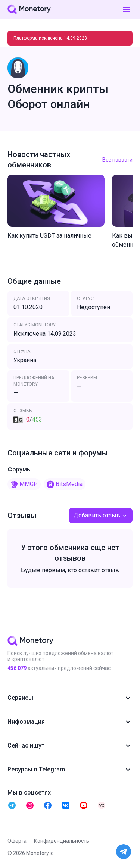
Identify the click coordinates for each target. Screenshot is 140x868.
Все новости (117, 160)
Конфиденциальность (62, 841)
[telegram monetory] (12, 805)
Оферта (17, 841)
